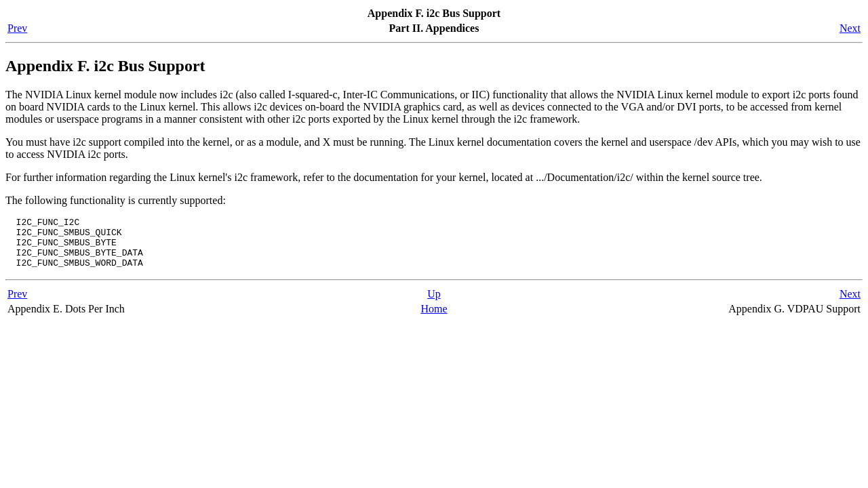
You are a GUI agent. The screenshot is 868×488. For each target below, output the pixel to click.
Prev (17, 28)
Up (434, 304)
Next (850, 28)
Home (434, 319)
